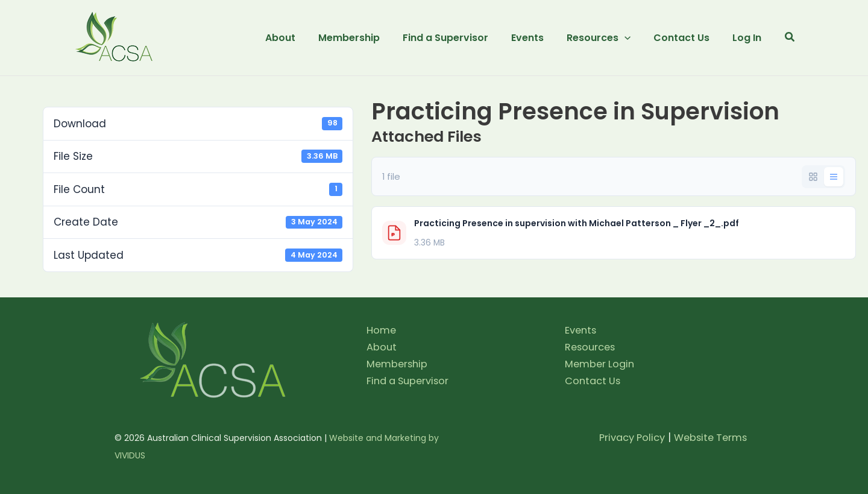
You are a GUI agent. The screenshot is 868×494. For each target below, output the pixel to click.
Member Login (601, 364)
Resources (592, 347)
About (382, 347)
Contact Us (594, 381)
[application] (631, 38)
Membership (398, 364)
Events (582, 330)
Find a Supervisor (410, 381)
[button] (605, 38)
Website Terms (708, 437)
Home (382, 330)
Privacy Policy (624, 437)
